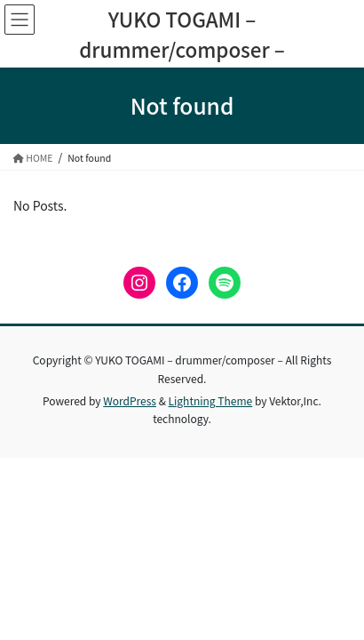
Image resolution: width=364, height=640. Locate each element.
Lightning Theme (211, 400)
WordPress (130, 400)
